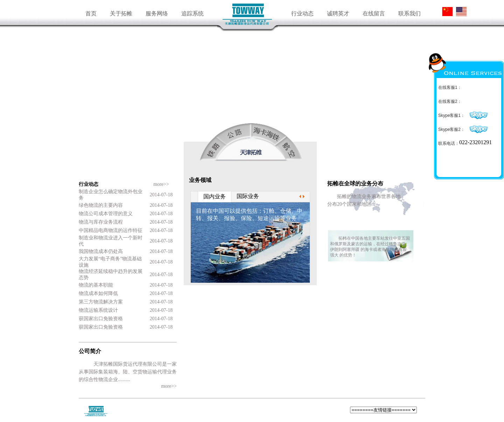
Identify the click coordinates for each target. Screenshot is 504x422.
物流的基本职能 (96, 285)
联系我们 (409, 13)
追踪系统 (192, 13)
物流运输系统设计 (98, 310)
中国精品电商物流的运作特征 (111, 230)
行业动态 (302, 13)
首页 (91, 13)
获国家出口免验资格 (101, 319)
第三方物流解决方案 (101, 302)
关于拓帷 (121, 13)
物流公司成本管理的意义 (106, 214)
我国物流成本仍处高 (101, 251)
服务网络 (157, 13)
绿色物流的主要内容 (101, 205)
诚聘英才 (338, 13)
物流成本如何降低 (98, 293)
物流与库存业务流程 (101, 222)
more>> (161, 184)
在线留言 (374, 13)
